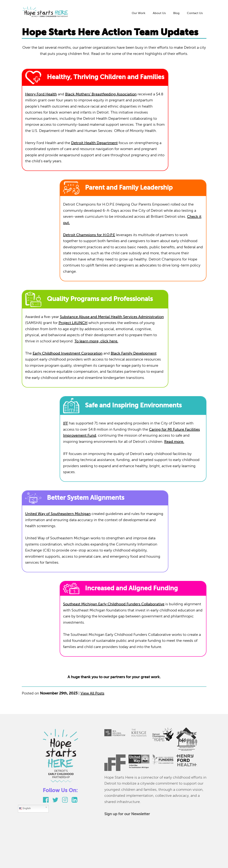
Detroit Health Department (94, 143)
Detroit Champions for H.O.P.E (89, 235)
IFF (65, 424)
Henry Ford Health (41, 94)
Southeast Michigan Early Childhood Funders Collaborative (114, 604)
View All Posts (92, 694)
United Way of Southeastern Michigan (58, 514)
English (25, 809)
